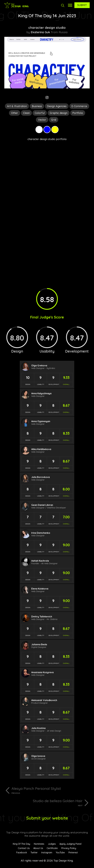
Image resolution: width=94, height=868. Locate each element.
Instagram (47, 852)
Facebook (22, 852)
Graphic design (59, 113)
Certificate (52, 848)
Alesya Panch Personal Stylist (51, 790)
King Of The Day (21, 844)
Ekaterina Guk (40, 32)
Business (37, 106)
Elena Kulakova (40, 589)
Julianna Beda (39, 644)
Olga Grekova (39, 365)
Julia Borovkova (41, 477)
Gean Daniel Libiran (42, 505)
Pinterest (73, 852)
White (39, 130)
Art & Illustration (17, 106)
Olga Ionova (38, 756)
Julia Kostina (38, 728)
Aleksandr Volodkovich (44, 700)
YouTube (60, 852)
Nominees (39, 844)
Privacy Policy (69, 848)
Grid (54, 120)
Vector (42, 120)
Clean (26, 113)
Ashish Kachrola (40, 561)
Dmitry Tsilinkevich (42, 617)
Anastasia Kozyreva (42, 672)
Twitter (34, 852)
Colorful (40, 113)
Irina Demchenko (41, 533)
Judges (52, 844)
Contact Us (24, 848)
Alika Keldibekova (41, 449)
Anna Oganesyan (41, 421)
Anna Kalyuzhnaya (41, 393)
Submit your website (47, 818)
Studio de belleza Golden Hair (43, 803)
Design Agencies (57, 106)
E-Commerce (79, 106)
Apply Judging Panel (70, 844)
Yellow (55, 130)
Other (15, 113)
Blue (47, 130)
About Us (38, 848)
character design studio (47, 28)
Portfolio (78, 113)
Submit (82, 5)
